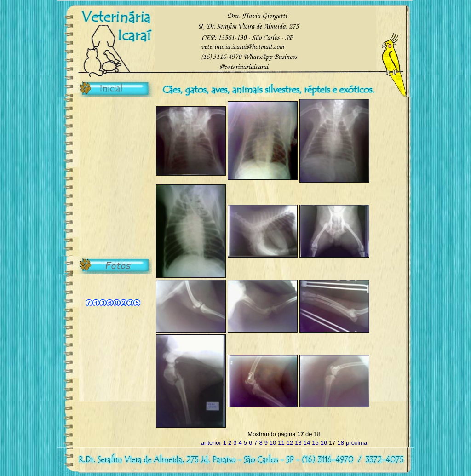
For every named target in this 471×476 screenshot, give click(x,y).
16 (324, 443)
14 (307, 443)
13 (298, 443)
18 (341, 443)
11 (281, 443)
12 (290, 443)
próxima (356, 443)
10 (273, 443)
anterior (211, 443)
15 (315, 443)
